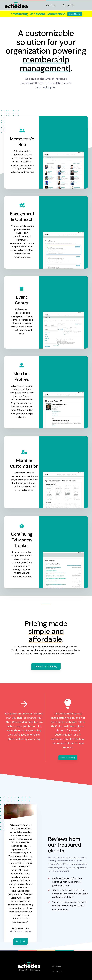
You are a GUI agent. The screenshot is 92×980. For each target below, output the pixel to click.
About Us (51, 5)
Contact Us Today (68, 758)
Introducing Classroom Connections (38, 14)
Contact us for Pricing (46, 666)
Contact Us (68, 5)
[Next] (24, 942)
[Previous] (17, 942)
